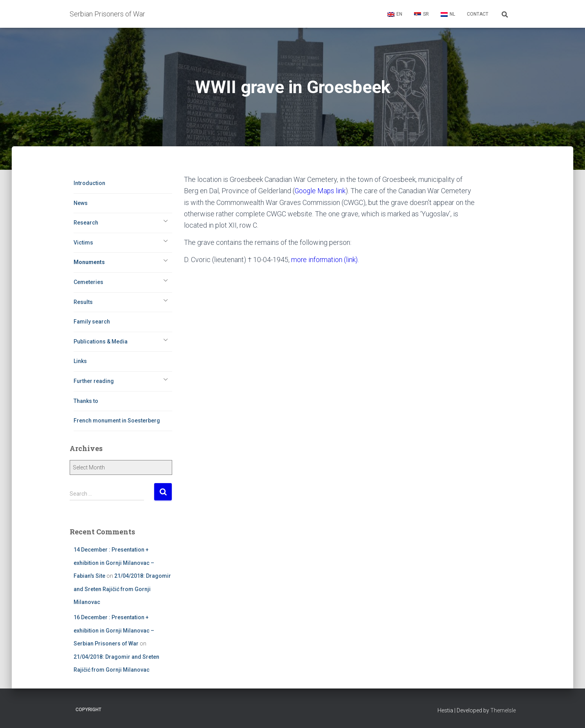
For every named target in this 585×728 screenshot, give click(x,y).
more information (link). (326, 260)
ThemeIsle (503, 710)
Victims (83, 243)
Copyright (88, 710)
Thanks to (86, 401)
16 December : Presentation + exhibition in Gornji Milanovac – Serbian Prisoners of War (114, 630)
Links (80, 361)
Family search (92, 322)
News (81, 203)
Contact (478, 14)
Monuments (89, 262)
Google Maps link (321, 191)
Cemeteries (88, 282)
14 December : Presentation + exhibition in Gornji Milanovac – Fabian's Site (114, 563)
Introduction (89, 183)
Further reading (94, 381)
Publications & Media (101, 342)
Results (83, 302)
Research (86, 223)
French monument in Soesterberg (117, 421)
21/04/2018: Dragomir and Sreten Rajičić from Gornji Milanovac (122, 589)
